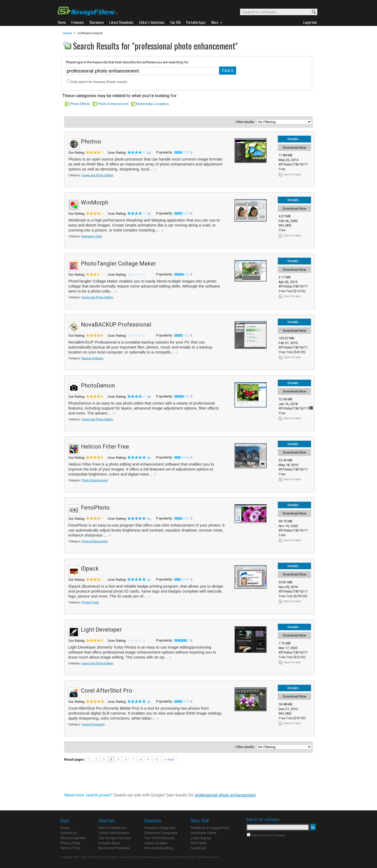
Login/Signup (201, 838)
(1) (149, 519)
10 (157, 760)
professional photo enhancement (225, 795)
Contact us (68, 833)
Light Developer (101, 630)
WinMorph (95, 203)
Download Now (295, 148)
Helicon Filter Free (105, 447)
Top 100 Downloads (159, 838)
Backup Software (93, 358)
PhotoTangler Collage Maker (118, 264)
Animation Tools (92, 236)
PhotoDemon (98, 386)
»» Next (169, 760)
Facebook (198, 848)
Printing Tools (90, 602)
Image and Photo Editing (97, 175)
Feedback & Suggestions (210, 828)
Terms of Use (70, 848)
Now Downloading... (160, 848)
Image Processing (93, 724)
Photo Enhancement (113, 104)
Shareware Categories (161, 833)
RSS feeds (199, 843)
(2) (149, 153)
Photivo (91, 142)
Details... (294, 139)
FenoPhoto (95, 508)
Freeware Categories (160, 828)
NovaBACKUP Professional (116, 325)
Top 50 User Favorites (115, 838)
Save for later (292, 174)
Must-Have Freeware (114, 848)
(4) (149, 397)
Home (67, 33)
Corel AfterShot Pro (107, 691)
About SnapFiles (73, 838)
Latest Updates (156, 843)
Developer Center (204, 833)
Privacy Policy (70, 843)
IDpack (90, 569)
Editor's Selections (112, 828)
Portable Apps (109, 843)
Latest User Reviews (114, 833)
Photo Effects (80, 104)
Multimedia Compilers (153, 104)
